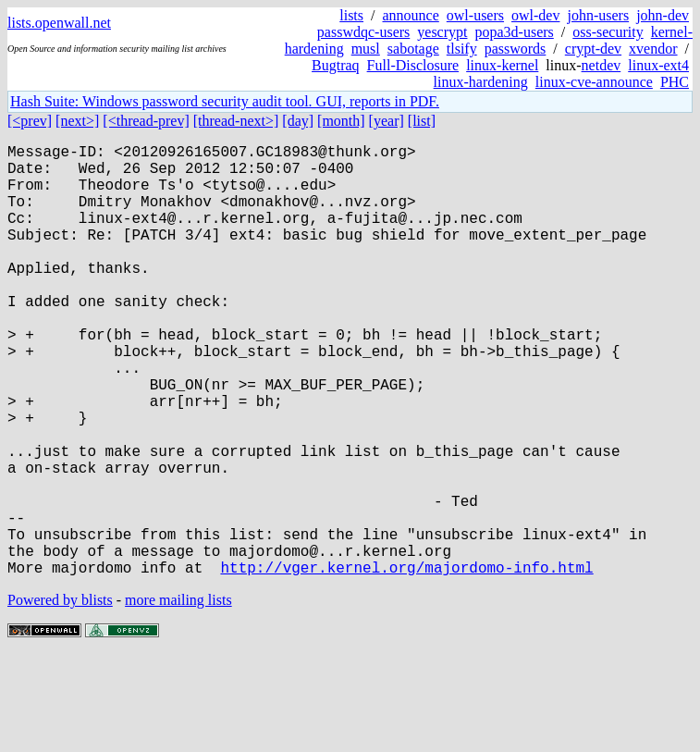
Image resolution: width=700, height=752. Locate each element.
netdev (602, 65)
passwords (516, 49)
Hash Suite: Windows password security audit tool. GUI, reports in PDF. (225, 101)
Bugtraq (336, 65)
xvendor (653, 49)
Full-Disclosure (413, 65)
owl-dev (535, 15)
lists (351, 15)
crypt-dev (593, 49)
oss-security (608, 32)
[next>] (77, 121)
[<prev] (30, 121)
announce (411, 15)
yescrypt (442, 32)
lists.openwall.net (59, 23)
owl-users (475, 15)
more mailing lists (178, 696)
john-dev (663, 15)
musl (366, 49)
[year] (387, 121)
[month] (341, 121)
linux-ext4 (658, 65)
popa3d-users (514, 32)
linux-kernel (502, 65)
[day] (298, 121)
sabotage (413, 49)
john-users (598, 15)
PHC (675, 82)
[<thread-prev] (146, 121)
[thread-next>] (236, 121)
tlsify (462, 49)
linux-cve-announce (594, 82)
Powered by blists (60, 696)
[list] (422, 121)
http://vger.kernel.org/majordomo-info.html (406, 663)
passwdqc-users (363, 32)
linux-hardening (481, 82)
